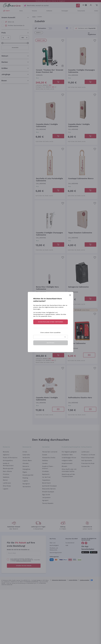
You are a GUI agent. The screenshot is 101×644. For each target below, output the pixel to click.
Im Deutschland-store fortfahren (51, 322)
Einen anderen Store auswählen (51, 333)
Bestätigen (50, 343)
